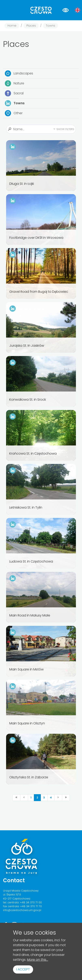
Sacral (14, 93)
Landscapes (19, 73)
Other (14, 113)
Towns (51, 26)
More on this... (38, 960)
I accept (23, 969)
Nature (14, 83)
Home (12, 26)
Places (31, 26)
